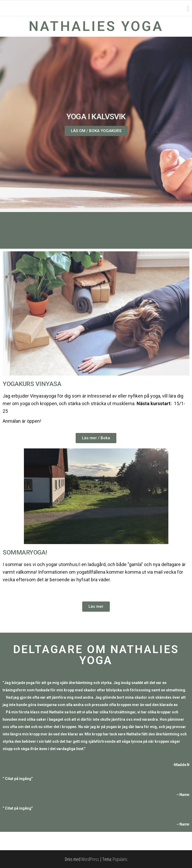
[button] (96, 131)
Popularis (120, 859)
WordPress (90, 859)
